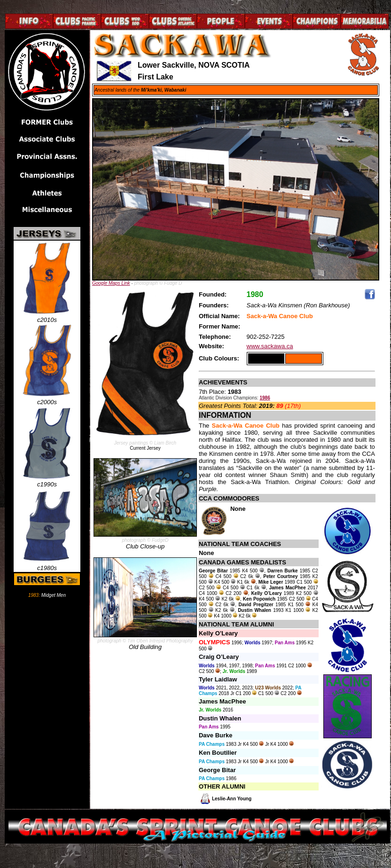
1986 (265, 398)
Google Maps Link (111, 283)
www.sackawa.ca (270, 346)
